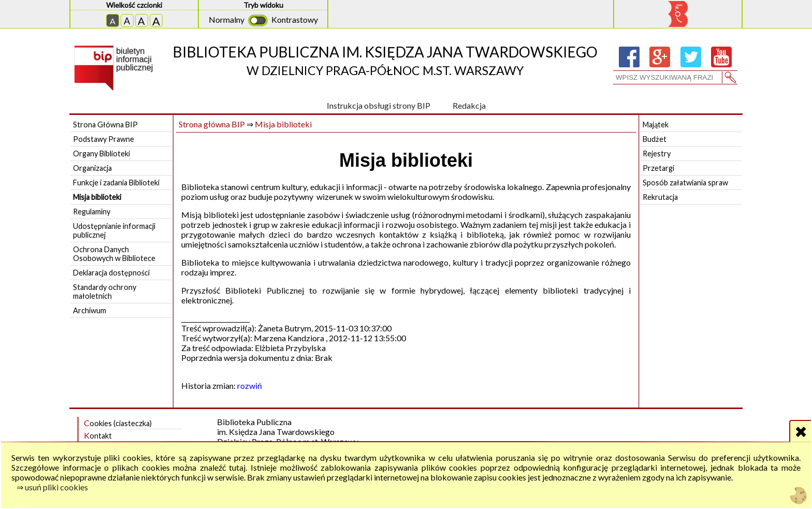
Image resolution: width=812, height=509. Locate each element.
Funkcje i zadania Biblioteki (116, 183)
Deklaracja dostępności (111, 273)
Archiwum (90, 310)
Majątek (656, 125)
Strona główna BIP (212, 124)
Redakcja (469, 105)
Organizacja (92, 168)
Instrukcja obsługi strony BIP (379, 105)
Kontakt (98, 435)
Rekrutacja (660, 197)
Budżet (655, 139)
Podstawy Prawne (104, 139)
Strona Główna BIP (105, 125)
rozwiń (250, 386)
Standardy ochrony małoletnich (105, 292)
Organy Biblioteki (102, 154)
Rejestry (657, 154)
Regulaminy (92, 212)
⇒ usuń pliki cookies (52, 487)
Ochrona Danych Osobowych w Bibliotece (114, 254)
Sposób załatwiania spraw (685, 183)
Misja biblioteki (97, 197)
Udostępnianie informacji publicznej (114, 230)
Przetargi (658, 168)
